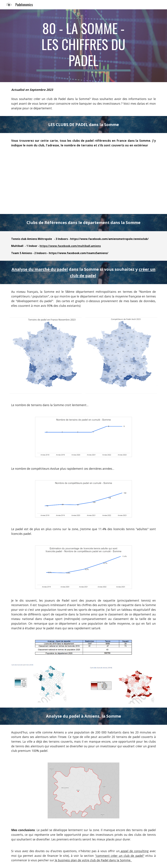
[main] (83, 46)
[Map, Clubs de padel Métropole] (83, 183)
